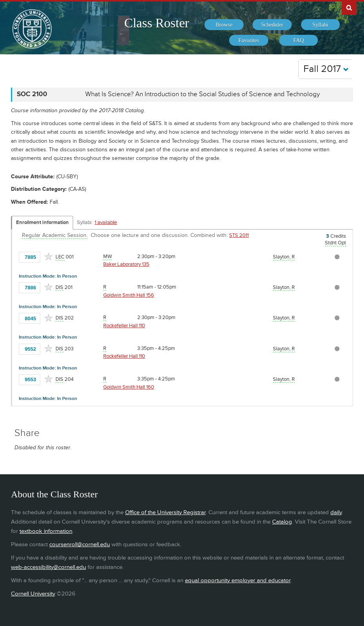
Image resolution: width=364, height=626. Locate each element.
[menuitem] (224, 25)
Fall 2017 (326, 69)
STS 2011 (239, 235)
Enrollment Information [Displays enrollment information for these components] (42, 222)
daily (336, 512)
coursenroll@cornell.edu (80, 544)
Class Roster (157, 23)
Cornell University (33, 594)
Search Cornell (349, 7)
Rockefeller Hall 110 (124, 326)
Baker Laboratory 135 (126, 264)
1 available (106, 222)
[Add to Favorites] (48, 256)
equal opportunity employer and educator (238, 580)
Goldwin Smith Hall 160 (129, 387)
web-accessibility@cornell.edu (48, 567)
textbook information (46, 531)
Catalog (282, 522)
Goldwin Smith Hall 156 (129, 295)
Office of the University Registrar (165, 512)
